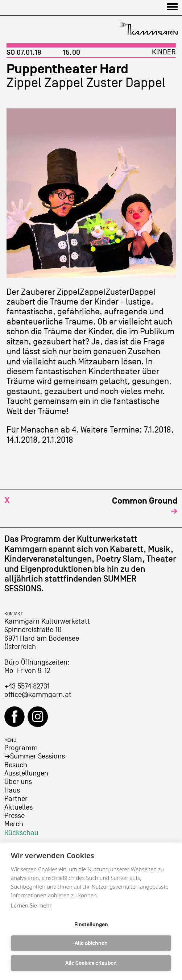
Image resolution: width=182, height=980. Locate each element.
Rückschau (21, 833)
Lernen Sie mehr (31, 905)
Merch (14, 824)
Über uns (18, 782)
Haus (12, 790)
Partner (16, 799)
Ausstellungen (26, 773)
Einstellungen (91, 925)
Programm (21, 748)
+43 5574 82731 (27, 686)
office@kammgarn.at (38, 695)
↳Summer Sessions (35, 756)
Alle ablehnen (91, 943)
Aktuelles (18, 807)
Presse (15, 816)
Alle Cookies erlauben (91, 963)
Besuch (16, 765)
